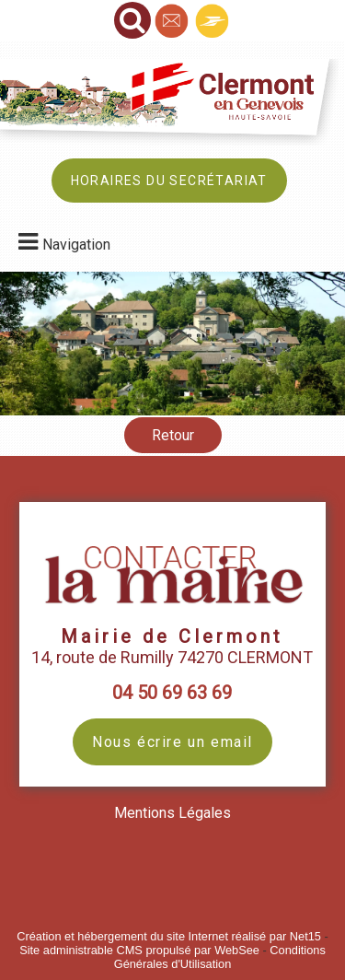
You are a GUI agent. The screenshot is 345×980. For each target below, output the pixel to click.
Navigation (76, 245)
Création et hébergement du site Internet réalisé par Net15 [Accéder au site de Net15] (169, 936)
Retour (173, 435)
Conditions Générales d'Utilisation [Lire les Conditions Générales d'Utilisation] (220, 957)
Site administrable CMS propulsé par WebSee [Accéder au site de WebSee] (139, 950)
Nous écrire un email (172, 742)
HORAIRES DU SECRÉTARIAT (169, 181)
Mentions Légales (172, 813)
